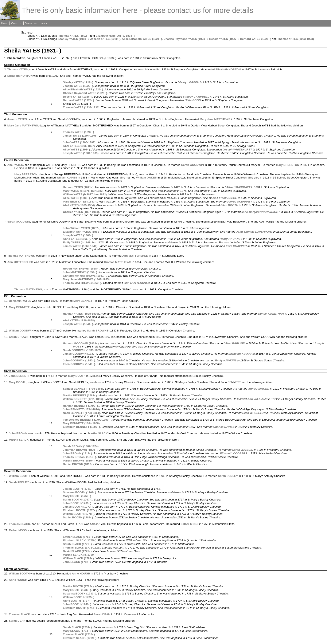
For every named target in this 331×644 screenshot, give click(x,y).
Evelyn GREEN (189, 82)
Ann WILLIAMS (257, 399)
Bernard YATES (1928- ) (256, 39)
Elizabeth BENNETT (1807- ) (82, 427)
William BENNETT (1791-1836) (83, 399)
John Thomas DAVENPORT (254, 232)
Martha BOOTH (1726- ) (78, 586)
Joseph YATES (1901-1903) (81, 153)
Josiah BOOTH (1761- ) (78, 489)
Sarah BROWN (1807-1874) (81, 446)
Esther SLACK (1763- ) (78, 537)
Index (44, 23)
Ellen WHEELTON (254, 413)
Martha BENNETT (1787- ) (80, 395)
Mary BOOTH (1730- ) (77, 590)
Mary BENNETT (84, 301)
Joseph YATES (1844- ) (78, 324)
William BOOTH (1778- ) (79, 514)
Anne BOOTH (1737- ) (77, 601)
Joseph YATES (17, 119)
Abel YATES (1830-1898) (79, 320)
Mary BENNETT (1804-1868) (81, 423)
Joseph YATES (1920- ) (105, 39)
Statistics (31, 23)
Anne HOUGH (81, 574)
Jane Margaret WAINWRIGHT (261, 212)
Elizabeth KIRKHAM (242, 354)
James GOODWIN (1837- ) (80, 354)
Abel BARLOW (235, 343)
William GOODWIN (21, 331)
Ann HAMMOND (259, 389)
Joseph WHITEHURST (237, 150)
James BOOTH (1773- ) (78, 507)
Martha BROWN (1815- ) (79, 461)
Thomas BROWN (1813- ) (80, 457)
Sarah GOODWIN (193, 165)
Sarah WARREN (243, 450)
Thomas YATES (18, 69)
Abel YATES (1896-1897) (79, 146)
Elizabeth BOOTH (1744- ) (80, 608)
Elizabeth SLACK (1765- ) (80, 540)
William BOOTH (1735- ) (79, 597)
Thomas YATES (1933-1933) (296, 39)
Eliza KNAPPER (236, 246)
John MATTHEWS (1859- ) (80, 272)
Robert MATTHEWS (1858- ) (81, 269)
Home (5, 23)
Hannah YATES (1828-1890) (81, 314)
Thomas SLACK (20, 524)
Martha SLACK (98, 433)
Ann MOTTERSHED (135, 256)
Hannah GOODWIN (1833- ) (81, 343)
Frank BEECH (228, 198)
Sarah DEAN (102, 614)
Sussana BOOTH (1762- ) (80, 492)
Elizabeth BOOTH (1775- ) (80, 510)
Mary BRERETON (288, 165)
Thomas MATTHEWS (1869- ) (82, 283)
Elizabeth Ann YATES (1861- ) (82, 232)
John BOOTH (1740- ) (77, 604)
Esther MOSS (190, 524)
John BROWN (18, 433)
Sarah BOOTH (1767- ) (78, 500)
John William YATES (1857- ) (82, 228)
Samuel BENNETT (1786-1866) (83, 389)
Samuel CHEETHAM (271, 314)
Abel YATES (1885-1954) (79, 205)
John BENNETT (19, 376)
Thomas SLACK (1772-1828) (82, 548)
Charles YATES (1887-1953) (81, 212)
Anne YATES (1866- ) (77, 239)
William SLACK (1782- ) (79, 558)
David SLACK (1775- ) (77, 551)
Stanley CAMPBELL (196, 97)
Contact (16, 23)
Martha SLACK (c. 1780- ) (80, 555)
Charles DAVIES (224, 427)
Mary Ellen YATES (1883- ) (80, 202)
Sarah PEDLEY (228, 476)
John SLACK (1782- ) (77, 562)
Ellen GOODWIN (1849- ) (79, 364)
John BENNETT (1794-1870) (81, 409)
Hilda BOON (193, 100)
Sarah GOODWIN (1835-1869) (82, 350)
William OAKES (67, 178)
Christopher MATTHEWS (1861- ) (85, 276)
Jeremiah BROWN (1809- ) (80, 450)
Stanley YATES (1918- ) (73, 39)
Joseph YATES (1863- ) (78, 235)
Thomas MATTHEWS (21, 256)
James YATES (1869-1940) (80, 246)
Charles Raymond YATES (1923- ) (186, 39)
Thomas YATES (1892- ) (74, 36)
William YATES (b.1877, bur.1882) (85, 194)
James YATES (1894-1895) (80, 136)
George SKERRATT (239, 202)
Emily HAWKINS (226, 360)
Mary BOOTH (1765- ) (77, 496)
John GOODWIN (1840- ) (79, 360)
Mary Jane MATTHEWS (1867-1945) (86, 279)
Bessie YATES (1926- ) (224, 39)
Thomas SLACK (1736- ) (79, 634)
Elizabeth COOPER (233, 453)
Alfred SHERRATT (238, 187)
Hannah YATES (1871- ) (78, 187)
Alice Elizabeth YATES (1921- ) (142, 39)
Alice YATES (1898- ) (77, 150)
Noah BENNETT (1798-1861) (82, 413)
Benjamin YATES (20, 301)
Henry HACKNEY (231, 239)
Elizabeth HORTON (228, 69)
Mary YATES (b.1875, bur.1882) (83, 191)
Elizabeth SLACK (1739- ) (80, 638)
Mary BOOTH (77, 376)
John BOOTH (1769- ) (77, 503)
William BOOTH (19, 476)
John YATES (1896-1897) (79, 142)
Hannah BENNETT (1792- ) (81, 406)
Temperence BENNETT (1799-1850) (86, 420)
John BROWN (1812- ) (78, 453)
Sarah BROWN (97, 331)
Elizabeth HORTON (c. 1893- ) (115, 36)
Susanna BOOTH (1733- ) (80, 594)
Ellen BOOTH (229, 205)
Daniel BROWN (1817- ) (78, 464)
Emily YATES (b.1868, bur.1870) (84, 242)
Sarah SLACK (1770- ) (77, 544)
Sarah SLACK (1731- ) (77, 627)
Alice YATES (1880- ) (77, 198)
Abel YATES (15, 165)
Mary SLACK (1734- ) (77, 631)
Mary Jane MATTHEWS (215, 119)
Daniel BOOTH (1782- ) (78, 517)
